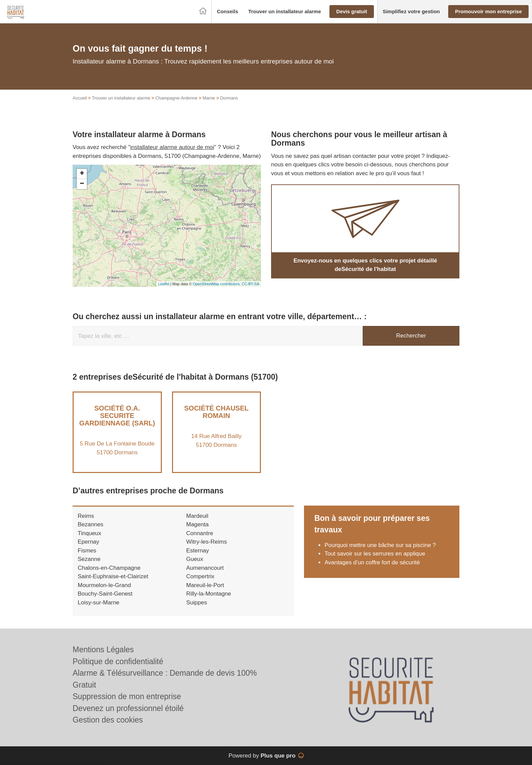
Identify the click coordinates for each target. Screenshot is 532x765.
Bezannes (91, 524)
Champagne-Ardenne (176, 98)
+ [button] (82, 174)
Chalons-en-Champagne (109, 568)
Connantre (200, 533)
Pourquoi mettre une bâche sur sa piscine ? (380, 545)
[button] (227, 12)
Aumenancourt (205, 568)
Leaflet (164, 284)
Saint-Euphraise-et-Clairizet (113, 576)
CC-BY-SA (250, 284)
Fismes (87, 551)
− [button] (82, 184)
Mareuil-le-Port (205, 585)
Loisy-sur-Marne (99, 603)
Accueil (80, 98)
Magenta (197, 524)
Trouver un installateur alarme (121, 98)
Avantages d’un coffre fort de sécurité (372, 562)
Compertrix (200, 576)
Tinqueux (89, 533)
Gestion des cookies (108, 720)
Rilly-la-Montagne (209, 594)
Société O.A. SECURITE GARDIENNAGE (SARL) (117, 416)
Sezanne (89, 559)
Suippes (197, 603)
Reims (86, 516)
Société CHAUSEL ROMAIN (216, 412)
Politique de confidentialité (118, 661)
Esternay (198, 551)
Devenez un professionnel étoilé (128, 708)
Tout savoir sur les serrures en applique (375, 554)
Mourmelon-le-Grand (104, 585)
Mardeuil (197, 516)
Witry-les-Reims (207, 542)
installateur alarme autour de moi (172, 147)
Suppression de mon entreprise (127, 696)
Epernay (88, 542)
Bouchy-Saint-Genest (105, 594)
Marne (209, 98)
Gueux (195, 559)
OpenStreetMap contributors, (217, 284)
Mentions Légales (103, 650)
